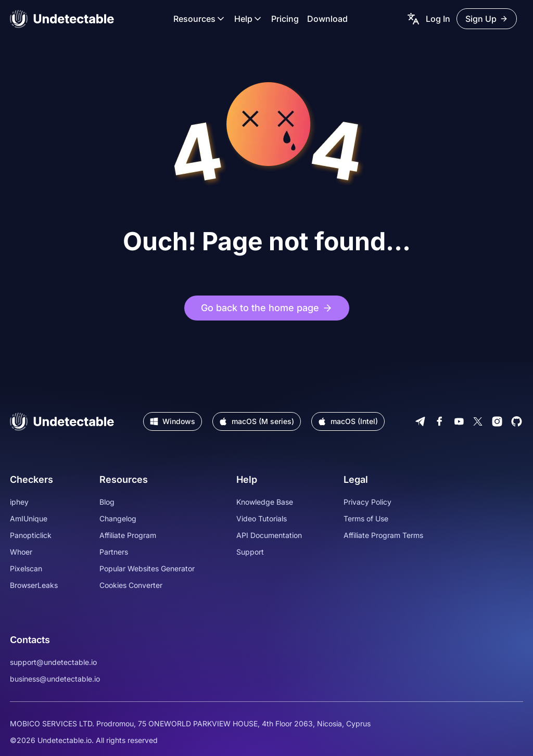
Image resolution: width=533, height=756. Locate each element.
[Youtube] (459, 421)
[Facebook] (440, 421)
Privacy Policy (367, 502)
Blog (107, 502)
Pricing (285, 19)
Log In (438, 19)
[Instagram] (497, 421)
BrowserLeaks (34, 585)
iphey (19, 502)
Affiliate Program (128, 535)
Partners (114, 552)
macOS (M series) (257, 421)
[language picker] (413, 19)
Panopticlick (31, 535)
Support (250, 552)
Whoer (21, 552)
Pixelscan (26, 568)
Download (327, 19)
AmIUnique (29, 518)
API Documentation (269, 535)
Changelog (118, 518)
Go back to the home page (267, 308)
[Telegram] (420, 421)
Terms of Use (366, 518)
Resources (200, 19)
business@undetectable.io (55, 679)
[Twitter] (478, 421)
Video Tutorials (262, 518)
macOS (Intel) (348, 421)
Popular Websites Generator (147, 568)
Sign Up (487, 19)
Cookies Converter (131, 585)
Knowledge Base (265, 502)
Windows (173, 421)
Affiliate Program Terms (383, 535)
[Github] (517, 421)
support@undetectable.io (53, 662)
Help (249, 19)
